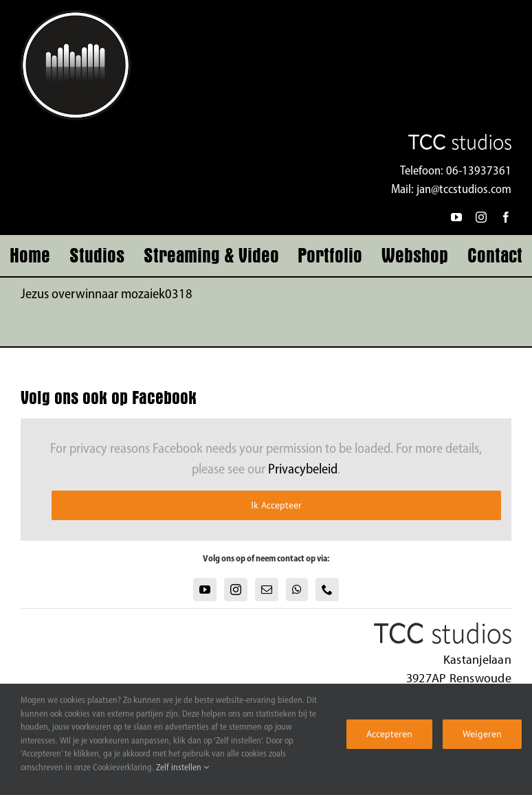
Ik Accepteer (276, 505)
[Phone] (327, 590)
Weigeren (482, 734)
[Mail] (267, 590)
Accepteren (389, 734)
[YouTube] (205, 590)
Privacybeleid (303, 470)
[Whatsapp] (297, 590)
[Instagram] (236, 590)
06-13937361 (479, 171)
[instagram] (481, 217)
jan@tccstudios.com (464, 190)
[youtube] (456, 217)
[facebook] (506, 217)
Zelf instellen (182, 768)
